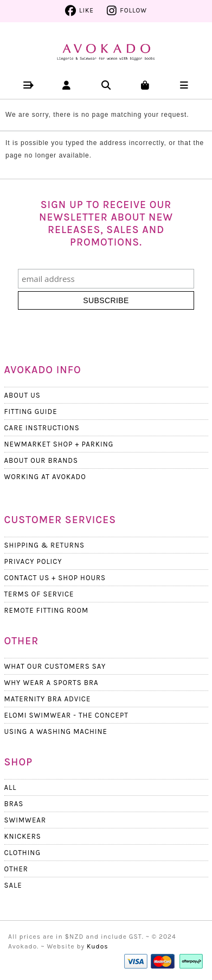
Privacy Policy (33, 561)
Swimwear (25, 820)
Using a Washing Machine (56, 731)
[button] (28, 85)
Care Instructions (42, 428)
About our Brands (41, 460)
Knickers (23, 836)
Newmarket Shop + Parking (59, 444)
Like (86, 10)
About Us (23, 395)
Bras (14, 804)
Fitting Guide (31, 412)
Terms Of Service (39, 594)
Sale (13, 885)
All (11, 787)
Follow (133, 10)
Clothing (23, 853)
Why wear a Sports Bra (52, 683)
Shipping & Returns (44, 545)
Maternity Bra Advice (48, 699)
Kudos (98, 946)
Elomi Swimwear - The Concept (66, 715)
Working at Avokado (45, 477)
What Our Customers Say (55, 666)
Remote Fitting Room (47, 610)
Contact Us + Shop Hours (55, 578)
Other (16, 869)
